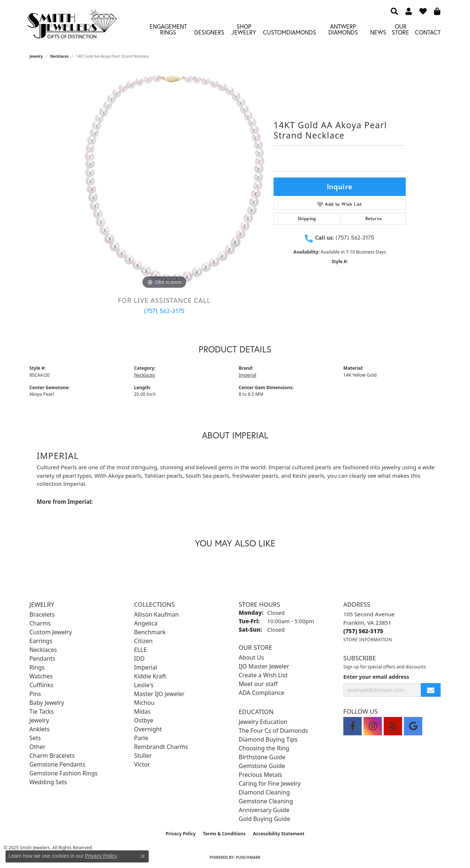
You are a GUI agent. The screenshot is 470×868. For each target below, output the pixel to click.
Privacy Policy (181, 834)
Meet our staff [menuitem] (258, 684)
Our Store (400, 29)
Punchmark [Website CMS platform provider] (248, 857)
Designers (209, 32)
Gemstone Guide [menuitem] (262, 766)
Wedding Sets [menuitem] (48, 782)
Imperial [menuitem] (146, 667)
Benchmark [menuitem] (150, 632)
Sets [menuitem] (35, 738)
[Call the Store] (363, 631)
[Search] (394, 11)
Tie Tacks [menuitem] (42, 711)
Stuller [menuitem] (143, 756)
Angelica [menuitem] (146, 623)
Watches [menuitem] (41, 676)
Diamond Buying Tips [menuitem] (268, 739)
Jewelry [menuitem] (39, 720)
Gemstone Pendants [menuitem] (57, 764)
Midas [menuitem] (142, 711)
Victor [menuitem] (142, 764)
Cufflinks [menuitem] (41, 685)
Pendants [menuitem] (42, 659)
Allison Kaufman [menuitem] (156, 614)
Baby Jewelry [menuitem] (47, 703)
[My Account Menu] (409, 11)
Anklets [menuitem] (39, 729)
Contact (428, 32)
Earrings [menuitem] (41, 641)
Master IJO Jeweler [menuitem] (159, 694)
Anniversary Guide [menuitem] (264, 810)
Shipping (307, 218)
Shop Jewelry (244, 29)
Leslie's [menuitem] (144, 685)
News (378, 32)
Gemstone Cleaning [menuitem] (266, 801)
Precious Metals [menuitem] (260, 775)
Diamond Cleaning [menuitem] (264, 792)
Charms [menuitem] (40, 623)
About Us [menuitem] (251, 657)
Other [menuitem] (37, 747)
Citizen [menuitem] (143, 641)
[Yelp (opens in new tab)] (393, 726)
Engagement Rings (168, 29)
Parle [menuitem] (141, 738)
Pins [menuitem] (35, 694)
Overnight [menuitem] (148, 729)
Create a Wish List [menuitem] (263, 675)
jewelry (36, 56)
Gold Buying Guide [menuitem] (264, 819)
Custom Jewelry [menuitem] (51, 632)
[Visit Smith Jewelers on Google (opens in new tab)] (413, 726)
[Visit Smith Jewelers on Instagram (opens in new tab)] (373, 726)
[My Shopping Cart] (437, 11)
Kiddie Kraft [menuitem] (150, 676)
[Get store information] (368, 640)
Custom (275, 32)
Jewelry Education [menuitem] (263, 722)
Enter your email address (376, 677)
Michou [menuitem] (144, 703)
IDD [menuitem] (139, 659)
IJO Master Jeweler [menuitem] (264, 666)
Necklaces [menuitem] (43, 650)
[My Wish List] (423, 11)
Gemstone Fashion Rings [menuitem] (64, 773)
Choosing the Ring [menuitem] (264, 748)
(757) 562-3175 (164, 311)
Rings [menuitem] (37, 667)
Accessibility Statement (279, 834)
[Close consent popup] (143, 856)
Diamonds (301, 32)
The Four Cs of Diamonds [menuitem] (273, 731)
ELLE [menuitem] (140, 650)
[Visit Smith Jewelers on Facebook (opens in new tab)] (352, 726)
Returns (374, 218)
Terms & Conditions (224, 834)
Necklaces (60, 56)
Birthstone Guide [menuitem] (262, 757)
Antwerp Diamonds (343, 29)
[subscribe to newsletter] (431, 690)
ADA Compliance (261, 693)
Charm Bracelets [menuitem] (52, 756)
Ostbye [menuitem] (144, 720)
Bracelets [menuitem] (42, 614)
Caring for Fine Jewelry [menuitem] (270, 783)
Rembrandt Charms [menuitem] (161, 747)
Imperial (247, 375)
